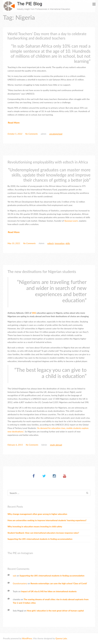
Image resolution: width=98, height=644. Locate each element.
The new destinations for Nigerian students (42, 272)
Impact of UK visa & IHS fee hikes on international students (49, 591)
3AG (34, 313)
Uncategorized (56, 134)
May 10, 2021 (14, 243)
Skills (68, 243)
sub (14, 576)
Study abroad (56, 445)
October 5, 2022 (15, 134)
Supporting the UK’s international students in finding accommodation (40, 539)
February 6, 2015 (15, 445)
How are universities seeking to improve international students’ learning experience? (47, 520)
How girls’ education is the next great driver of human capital (55, 611)
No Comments (32, 134)
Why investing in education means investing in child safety (35, 526)
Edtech (51, 243)
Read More (14, 123)
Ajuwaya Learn (71, 221)
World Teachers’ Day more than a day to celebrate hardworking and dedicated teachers (47, 36)
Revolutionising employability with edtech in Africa (48, 162)
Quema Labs (61, 638)
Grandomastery (20, 583)
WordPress (27, 638)
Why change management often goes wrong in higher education (37, 514)
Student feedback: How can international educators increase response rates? (43, 533)
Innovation (60, 243)
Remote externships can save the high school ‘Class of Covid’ (59, 583)
